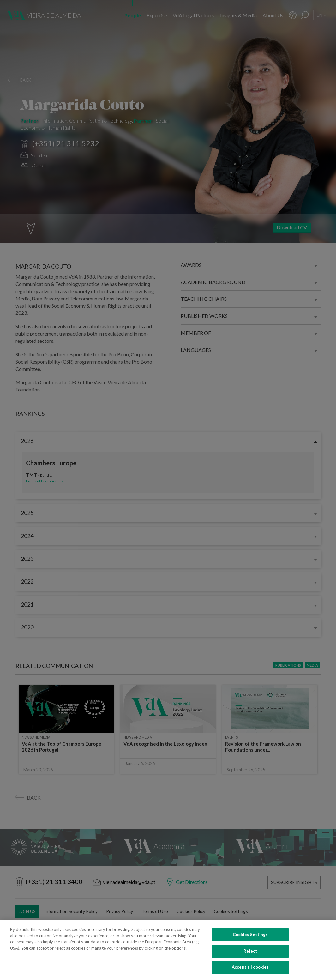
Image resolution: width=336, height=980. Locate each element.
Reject (250, 955)
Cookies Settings (250, 939)
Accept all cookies (250, 971)
